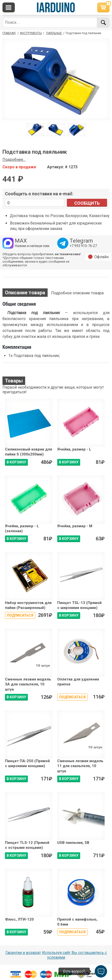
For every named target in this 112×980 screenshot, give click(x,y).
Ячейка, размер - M (75, 526)
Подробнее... (14, 160)
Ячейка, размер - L (74, 449)
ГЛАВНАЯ (9, 33)
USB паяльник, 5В (73, 843)
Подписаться (20, 615)
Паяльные (54, 33)
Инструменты (31, 33)
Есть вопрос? (74, 971)
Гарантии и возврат (23, 953)
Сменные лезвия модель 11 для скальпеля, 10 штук (80, 766)
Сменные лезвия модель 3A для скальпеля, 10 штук (28, 684)
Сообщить (87, 203)
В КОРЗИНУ (16, 462)
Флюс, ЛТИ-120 (19, 919)
